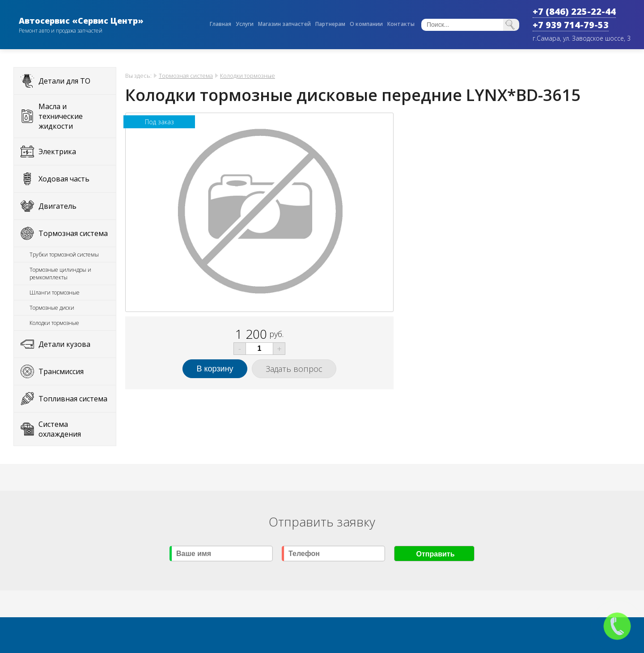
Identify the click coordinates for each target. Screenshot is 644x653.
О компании (366, 24)
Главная (220, 24)
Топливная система (73, 399)
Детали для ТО (64, 81)
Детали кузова (64, 344)
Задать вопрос (294, 369)
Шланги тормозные (55, 293)
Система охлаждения (60, 429)
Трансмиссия (61, 371)
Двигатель (57, 206)
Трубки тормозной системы (64, 255)
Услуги (245, 24)
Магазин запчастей (284, 24)
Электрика (57, 152)
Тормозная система (73, 233)
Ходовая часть (64, 179)
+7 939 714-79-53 (571, 25)
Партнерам (330, 24)
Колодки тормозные (54, 323)
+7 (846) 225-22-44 (574, 11)
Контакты (401, 24)
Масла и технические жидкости (61, 116)
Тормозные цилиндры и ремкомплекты (60, 274)
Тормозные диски (52, 308)
